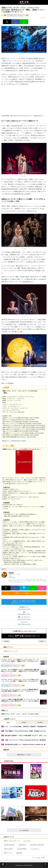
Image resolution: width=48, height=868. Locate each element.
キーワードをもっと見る (39, 858)
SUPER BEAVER (8, 845)
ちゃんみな (26, 841)
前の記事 (6, 641)
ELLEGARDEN (21, 849)
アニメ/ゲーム (34, 849)
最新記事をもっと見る (29, 755)
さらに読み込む (30, 830)
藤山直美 (18, 853)
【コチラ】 (17, 499)
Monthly (40, 722)
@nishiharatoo (12, 577)
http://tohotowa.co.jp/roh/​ (19, 441)
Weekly (24, 722)
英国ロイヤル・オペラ (8, 58)
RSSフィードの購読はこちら (30, 593)
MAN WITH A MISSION (36, 845)
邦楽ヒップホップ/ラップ (11, 841)
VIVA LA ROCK (8, 849)
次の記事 (42, 641)
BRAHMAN (21, 845)
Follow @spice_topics (24, 609)
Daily (8, 722)
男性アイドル (7, 853)
